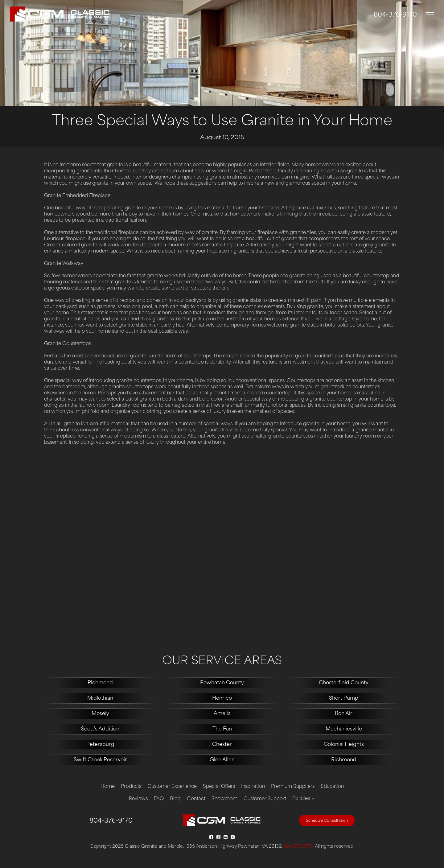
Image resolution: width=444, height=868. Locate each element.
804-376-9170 (395, 15)
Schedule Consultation (327, 821)
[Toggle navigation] (430, 15)
